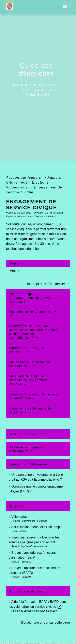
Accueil (20, 85)
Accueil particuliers (24, 178)
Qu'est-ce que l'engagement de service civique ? (32, 298)
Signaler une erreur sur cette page (45, 623)
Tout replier (37, 284)
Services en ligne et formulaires (27, 449)
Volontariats (18, 187)
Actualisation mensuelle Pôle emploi (37, 527)
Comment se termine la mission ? (30, 410)
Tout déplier (59, 284)
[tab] (38, 263)
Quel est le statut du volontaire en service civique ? (28, 380)
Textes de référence (27, 434)
